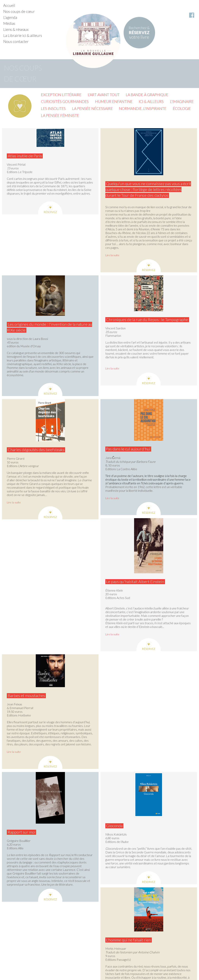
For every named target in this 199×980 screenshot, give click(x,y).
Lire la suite (112, 255)
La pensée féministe (60, 115)
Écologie (182, 108)
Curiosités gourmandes (65, 101)
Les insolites (53, 108)
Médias (9, 23)
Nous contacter (16, 41)
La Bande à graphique (147, 95)
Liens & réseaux (16, 29)
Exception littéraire (61, 95)
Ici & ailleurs (151, 101)
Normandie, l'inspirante (143, 108)
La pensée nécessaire (92, 108)
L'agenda (10, 17)
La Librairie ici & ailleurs (23, 35)
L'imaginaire (182, 101)
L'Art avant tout (104, 95)
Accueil (9, 5)
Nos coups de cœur (19, 11)
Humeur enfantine (114, 101)
